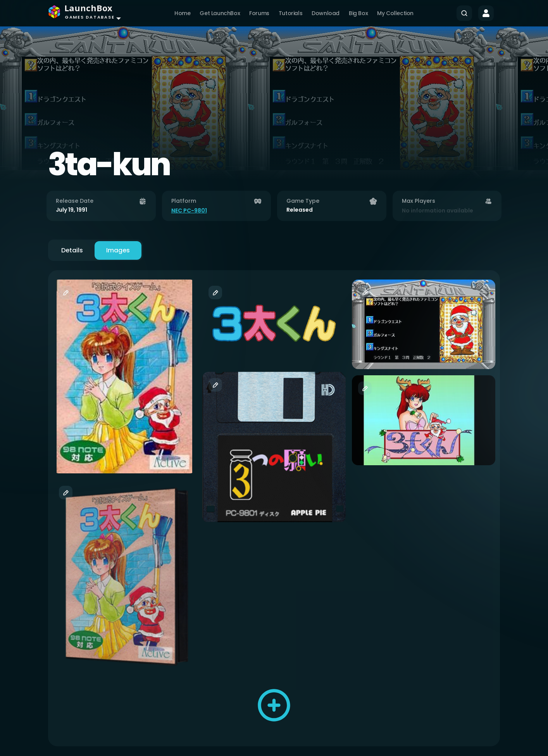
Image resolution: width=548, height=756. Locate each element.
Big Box (358, 13)
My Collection (395, 13)
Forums (259, 13)
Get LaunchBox (220, 13)
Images (118, 250)
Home (182, 13)
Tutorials (290, 13)
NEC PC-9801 (189, 211)
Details (72, 250)
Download (326, 13)
